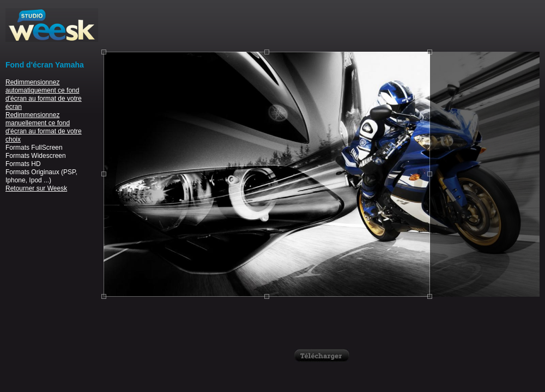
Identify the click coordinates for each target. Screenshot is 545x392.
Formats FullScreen (34, 148)
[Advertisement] (322, 24)
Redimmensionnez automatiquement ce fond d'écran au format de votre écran (44, 94)
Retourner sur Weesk (36, 188)
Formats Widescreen (36, 156)
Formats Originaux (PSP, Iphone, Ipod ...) (41, 176)
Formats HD (23, 164)
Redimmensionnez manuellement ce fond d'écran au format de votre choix (44, 127)
